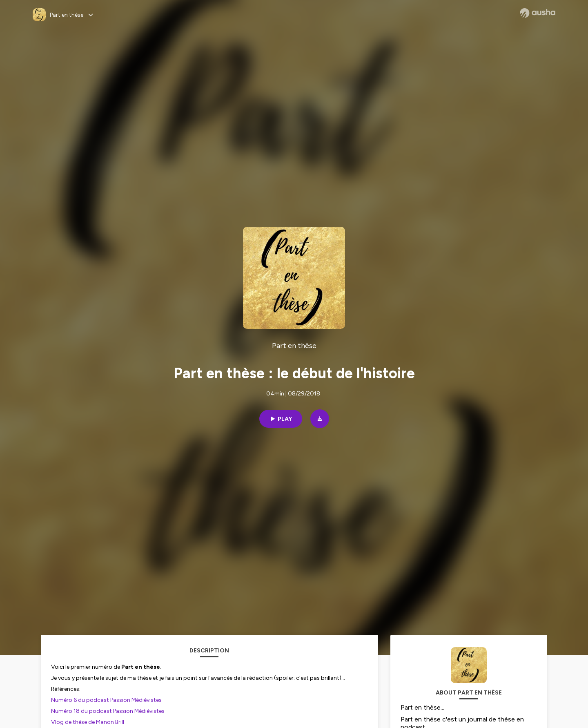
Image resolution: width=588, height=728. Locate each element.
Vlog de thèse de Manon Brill (88, 722)
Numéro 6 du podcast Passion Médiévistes (107, 700)
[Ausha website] (538, 13)
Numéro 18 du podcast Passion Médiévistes (108, 711)
